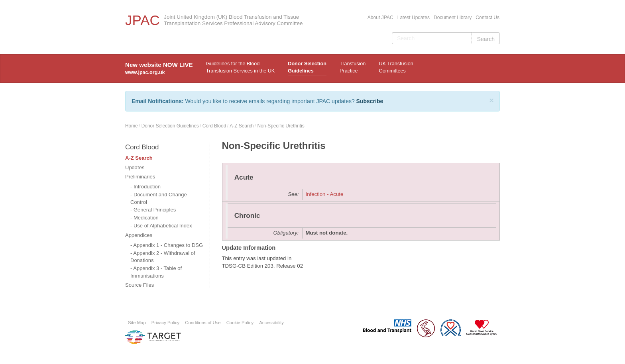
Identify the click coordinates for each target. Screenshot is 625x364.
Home (132, 126)
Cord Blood (214, 126)
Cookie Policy (240, 323)
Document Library (453, 18)
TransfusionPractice (353, 67)
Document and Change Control (159, 198)
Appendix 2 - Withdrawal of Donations (163, 257)
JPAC (142, 20)
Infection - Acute (325, 194)
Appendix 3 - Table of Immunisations (156, 272)
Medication (146, 218)
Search (486, 39)
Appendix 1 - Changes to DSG (168, 245)
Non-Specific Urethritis (281, 126)
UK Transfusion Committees (396, 67)
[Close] (491, 100)
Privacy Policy (166, 323)
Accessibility (271, 323)
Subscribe (370, 101)
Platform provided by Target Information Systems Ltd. (153, 337)
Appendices (139, 235)
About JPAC (380, 18)
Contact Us (487, 18)
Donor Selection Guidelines (307, 67)
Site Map (137, 323)
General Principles (155, 210)
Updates (135, 167)
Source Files (140, 285)
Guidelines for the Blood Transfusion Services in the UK (240, 67)
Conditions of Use (203, 323)
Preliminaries (140, 177)
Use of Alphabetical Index (163, 226)
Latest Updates (414, 18)
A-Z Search (242, 126)
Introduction (147, 187)
